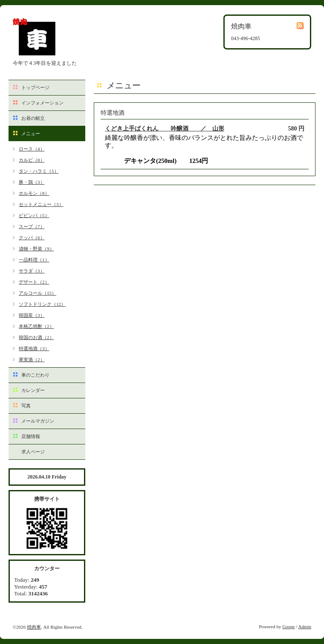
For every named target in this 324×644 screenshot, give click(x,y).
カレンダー (33, 390)
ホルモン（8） (34, 193)
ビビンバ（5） (34, 215)
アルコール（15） (38, 293)
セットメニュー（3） (41, 204)
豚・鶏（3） (32, 182)
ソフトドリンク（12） (42, 304)
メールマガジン (38, 421)
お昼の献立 (33, 118)
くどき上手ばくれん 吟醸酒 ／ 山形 (165, 129)
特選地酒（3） (34, 348)
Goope (288, 627)
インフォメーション (42, 103)
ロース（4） (32, 149)
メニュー (31, 133)
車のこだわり (35, 375)
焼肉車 (34, 627)
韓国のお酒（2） (36, 337)
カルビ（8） (32, 160)
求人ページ (33, 452)
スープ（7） (32, 226)
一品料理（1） (34, 260)
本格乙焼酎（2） (36, 326)
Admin (305, 627)
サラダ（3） (32, 271)
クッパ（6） (32, 238)
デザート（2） (34, 282)
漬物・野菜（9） (36, 249)
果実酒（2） (32, 360)
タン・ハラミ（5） (39, 171)
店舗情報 (31, 436)
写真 (26, 406)
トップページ (35, 87)
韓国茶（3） (32, 315)
